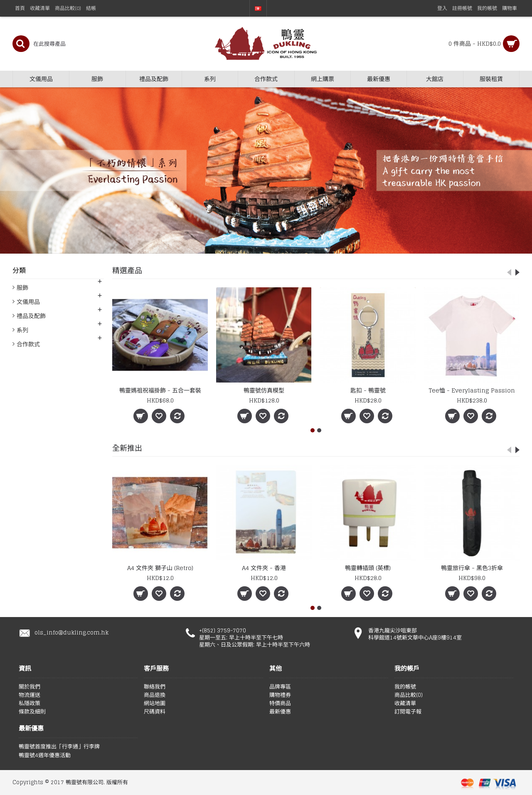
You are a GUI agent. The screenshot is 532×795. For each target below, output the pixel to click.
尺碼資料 (155, 712)
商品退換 (155, 695)
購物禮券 (280, 695)
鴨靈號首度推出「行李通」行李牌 (59, 747)
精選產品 (127, 270)
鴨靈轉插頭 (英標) (368, 568)
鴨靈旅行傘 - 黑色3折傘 (472, 568)
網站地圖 (155, 704)
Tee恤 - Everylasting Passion (472, 390)
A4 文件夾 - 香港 (264, 568)
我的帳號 (405, 687)
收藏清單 (405, 704)
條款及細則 (32, 712)
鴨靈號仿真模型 (264, 390)
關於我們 (30, 687)
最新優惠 (280, 712)
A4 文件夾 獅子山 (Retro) (160, 568)
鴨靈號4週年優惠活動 (45, 755)
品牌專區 (280, 687)
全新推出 (127, 448)
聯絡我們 (155, 687)
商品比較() (409, 695)
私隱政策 (30, 704)
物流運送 (30, 695)
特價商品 (280, 704)
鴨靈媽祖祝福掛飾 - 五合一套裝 (160, 390)
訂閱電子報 (408, 712)
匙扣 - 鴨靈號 (368, 390)
